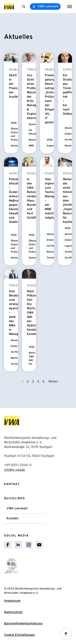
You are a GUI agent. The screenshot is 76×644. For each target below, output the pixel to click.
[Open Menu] (70, 7)
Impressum (12, 601)
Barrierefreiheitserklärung (23, 624)
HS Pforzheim (34, 132)
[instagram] (29, 545)
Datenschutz (13, 612)
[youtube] (39, 545)
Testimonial (53, 258)
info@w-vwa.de (15, 470)
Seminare (16, 146)
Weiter (53, 382)
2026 (14, 123)
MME (31, 146)
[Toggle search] (24, 7)
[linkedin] (18, 545)
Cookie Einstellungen (20, 635)
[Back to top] (66, 634)
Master (33, 140)
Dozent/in (34, 124)
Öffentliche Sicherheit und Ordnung (17, 134)
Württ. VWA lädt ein (32, 359)
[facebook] (8, 545)
